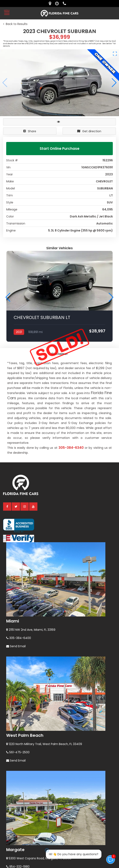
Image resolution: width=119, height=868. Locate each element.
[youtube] (33, 408)
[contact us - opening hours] (58, 4)
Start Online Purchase (59, 149)
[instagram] (25, 408)
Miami (13, 523)
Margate (15, 751)
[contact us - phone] (65, 4)
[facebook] (7, 408)
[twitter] (16, 408)
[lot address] (51, 4)
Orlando (15, 824)
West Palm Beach (25, 637)
